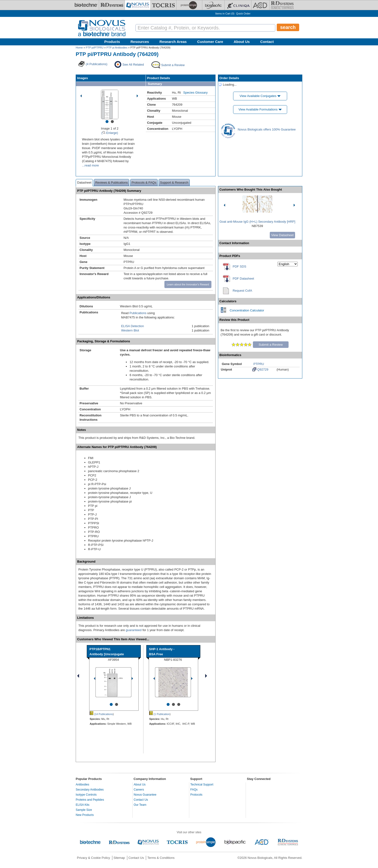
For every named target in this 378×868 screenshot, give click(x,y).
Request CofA (242, 291)
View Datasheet (282, 235)
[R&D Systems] (112, 5)
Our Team (140, 805)
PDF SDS (239, 266)
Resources (140, 42)
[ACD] (260, 5)
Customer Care (210, 42)
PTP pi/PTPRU (95, 48)
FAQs (194, 790)
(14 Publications (101, 714)
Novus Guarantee (145, 795)
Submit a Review (271, 345)
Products (112, 42)
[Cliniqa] (238, 5)
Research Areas (173, 42)
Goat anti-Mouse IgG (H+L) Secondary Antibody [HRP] (257, 222)
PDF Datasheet (243, 279)
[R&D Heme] (282, 5)
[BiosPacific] (213, 5)
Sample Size (84, 810)
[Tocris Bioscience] (163, 5)
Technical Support (202, 785)
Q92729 (260, 369)
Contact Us (141, 800)
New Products (85, 815)
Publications (138, 313)
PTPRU (259, 364)
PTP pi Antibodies (117, 48)
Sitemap (119, 858)
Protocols (196, 795)
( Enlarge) (110, 133)
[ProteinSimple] (189, 5)
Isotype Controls (86, 795)
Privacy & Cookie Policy (93, 858)
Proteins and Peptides (90, 800)
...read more (90, 165)
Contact (267, 42)
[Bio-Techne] (86, 5)
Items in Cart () (225, 14)
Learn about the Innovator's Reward (188, 284)
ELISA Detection (132, 326)
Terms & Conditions (161, 858)
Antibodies (82, 785)
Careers (139, 790)
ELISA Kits (83, 805)
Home (79, 48)
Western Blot (130, 330)
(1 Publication (159, 714)
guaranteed (134, 630)
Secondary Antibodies (90, 790)
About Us (242, 42)
